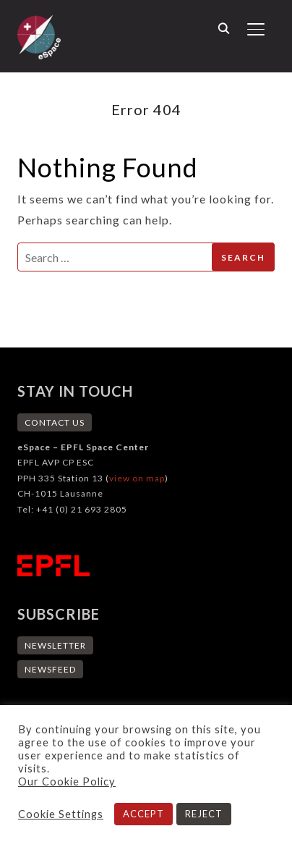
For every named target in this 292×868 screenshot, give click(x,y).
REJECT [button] (204, 814)
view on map (137, 478)
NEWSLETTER (55, 645)
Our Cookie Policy (67, 781)
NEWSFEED (50, 669)
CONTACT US (55, 422)
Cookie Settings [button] (61, 814)
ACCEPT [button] (143, 814)
